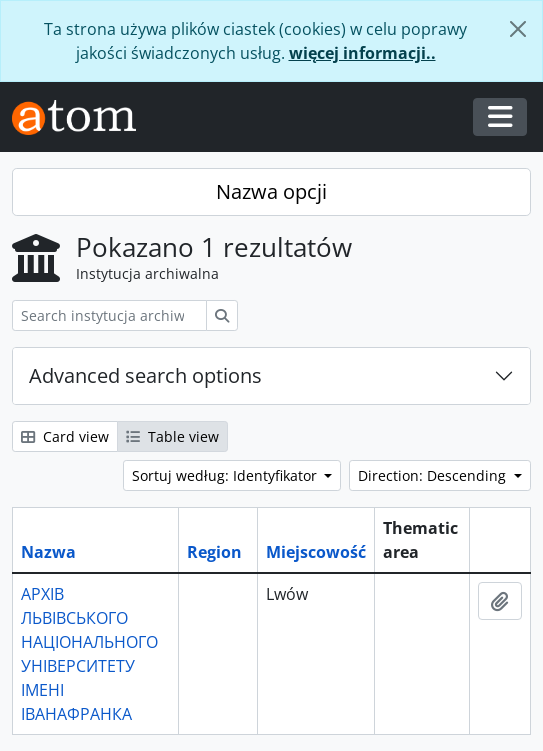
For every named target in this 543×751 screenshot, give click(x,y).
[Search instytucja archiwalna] (109, 315)
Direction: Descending (434, 475)
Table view (172, 436)
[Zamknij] (518, 29)
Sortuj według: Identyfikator (226, 475)
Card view (65, 436)
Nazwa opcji (271, 191)
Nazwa (48, 552)
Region (214, 552)
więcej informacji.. (362, 53)
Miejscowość (316, 552)
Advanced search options (145, 375)
